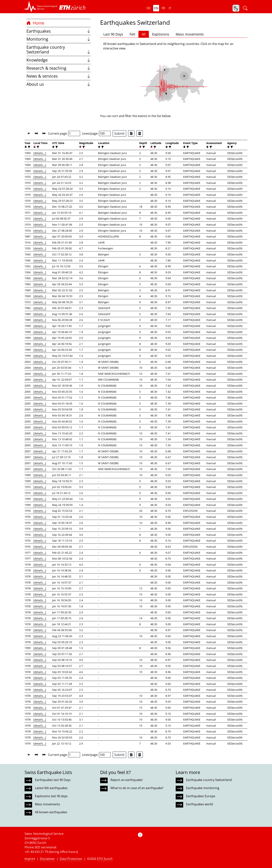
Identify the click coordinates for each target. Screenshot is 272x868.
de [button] (149, 8)
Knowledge (59, 60)
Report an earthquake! (127, 780)
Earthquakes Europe (201, 796)
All (144, 34)
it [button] (170, 8)
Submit (119, 133)
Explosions (161, 34)
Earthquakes (59, 31)
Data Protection (71, 859)
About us (59, 84)
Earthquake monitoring (203, 788)
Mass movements (190, 34)
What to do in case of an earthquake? (137, 788)
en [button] (156, 8)
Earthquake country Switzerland (59, 50)
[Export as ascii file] (140, 133)
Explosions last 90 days (51, 796)
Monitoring (59, 39)
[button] (41, 7)
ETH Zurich (105, 859)
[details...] (40, 153)
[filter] (29, 147)
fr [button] (163, 8)
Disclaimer (47, 859)
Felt (132, 34)
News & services (59, 76)
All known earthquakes (51, 812)
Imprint (30, 859)
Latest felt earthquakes (51, 788)
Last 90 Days (113, 34)
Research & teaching (59, 68)
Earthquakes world (199, 804)
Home (35, 23)
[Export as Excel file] (131, 133)
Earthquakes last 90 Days (53, 780)
